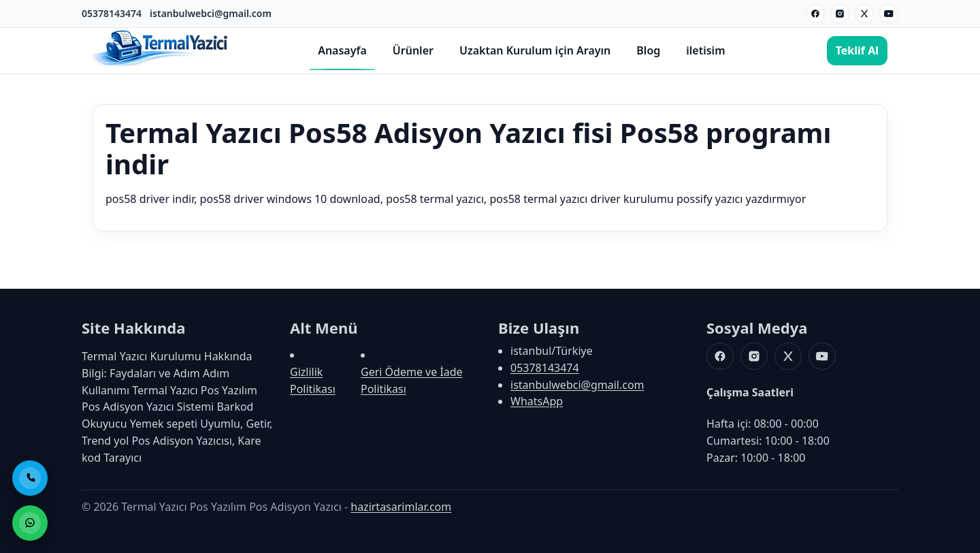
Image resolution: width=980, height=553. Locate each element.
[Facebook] (815, 14)
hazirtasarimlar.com (401, 507)
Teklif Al (857, 50)
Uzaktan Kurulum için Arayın (535, 50)
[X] (864, 14)
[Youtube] (889, 14)
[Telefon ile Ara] (30, 478)
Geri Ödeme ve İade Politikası (412, 380)
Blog (648, 50)
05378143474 (112, 13)
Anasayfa (342, 50)
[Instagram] (840, 14)
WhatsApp (537, 401)
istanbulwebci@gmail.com (211, 13)
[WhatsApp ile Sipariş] (30, 523)
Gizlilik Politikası (313, 380)
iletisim (705, 50)
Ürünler (413, 50)
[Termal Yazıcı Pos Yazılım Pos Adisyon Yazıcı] (161, 65)
